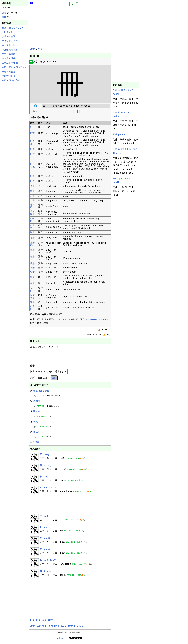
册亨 (32, 133)
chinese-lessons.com (96, 319)
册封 (32, 154)
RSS (57, 629)
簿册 (32, 283)
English (79, 629)
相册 (32, 272)
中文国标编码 (9, 58)
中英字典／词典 (10, 41)
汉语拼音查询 (9, 36)
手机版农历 (8, 32)
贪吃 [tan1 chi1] (42, 393)
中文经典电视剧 (10, 50)
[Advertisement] (15, 124)
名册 (32, 200)
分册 (32, 186)
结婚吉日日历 (9, 76)
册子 (32, 149)
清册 (32, 263)
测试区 (37, 404)
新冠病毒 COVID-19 (12, 28)
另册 (32, 191)
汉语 (4, 13)
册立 (32, 181)
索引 (44, 629)
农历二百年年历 (10, 63)
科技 (4, 17)
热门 (50, 629)
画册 (32, 268)
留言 (70, 629)
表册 (32, 302)
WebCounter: (62, 641)
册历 (32, 176)
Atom (64, 629)
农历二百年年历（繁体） (14, 67)
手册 (32, 232)
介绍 (38, 629)
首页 (32, 49)
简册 (32, 277)
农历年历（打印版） (12, 80)
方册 (32, 238)
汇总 (4, 8)
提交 (54, 380)
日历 (32, 623)
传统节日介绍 (9, 72)
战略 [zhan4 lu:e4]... (124, 134)
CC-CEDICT (60, 319)
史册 (32, 196)
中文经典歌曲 (9, 54)
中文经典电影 (9, 45)
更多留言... (36, 445)
